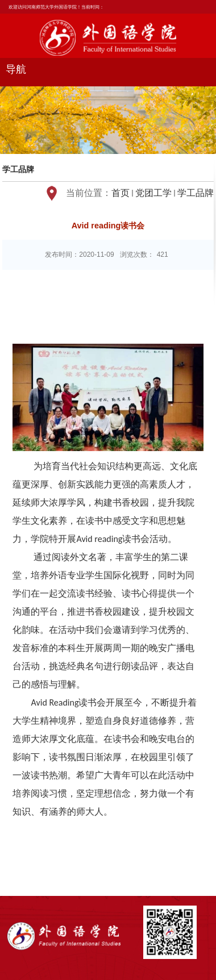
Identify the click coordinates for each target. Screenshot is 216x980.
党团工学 (153, 193)
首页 (121, 193)
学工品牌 (196, 193)
